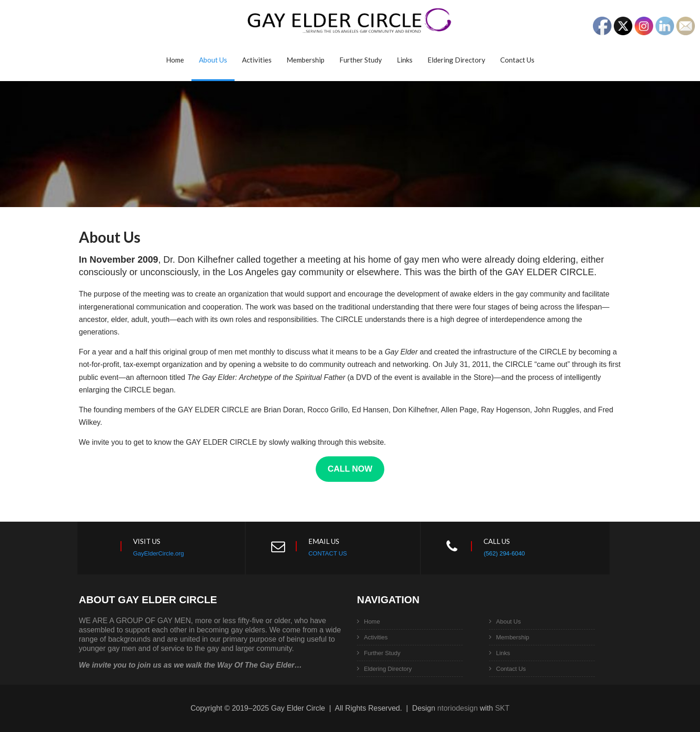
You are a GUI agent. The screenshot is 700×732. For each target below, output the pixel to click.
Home (175, 60)
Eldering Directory (456, 60)
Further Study (361, 60)
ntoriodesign (457, 708)
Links (405, 60)
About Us (213, 60)
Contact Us (517, 60)
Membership (305, 60)
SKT (502, 708)
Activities (257, 60)
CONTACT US (328, 553)
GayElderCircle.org (159, 553)
